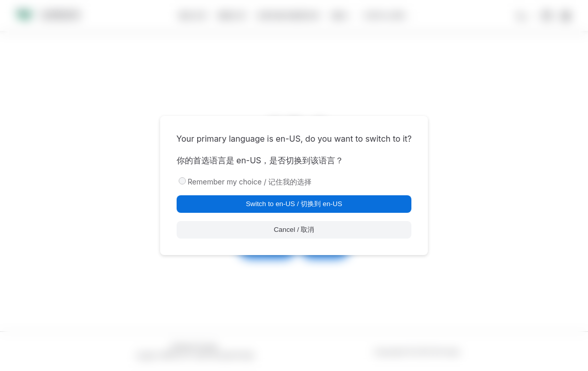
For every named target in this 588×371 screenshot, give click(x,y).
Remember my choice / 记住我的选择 (250, 182)
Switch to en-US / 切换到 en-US (294, 204)
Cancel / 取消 (294, 230)
